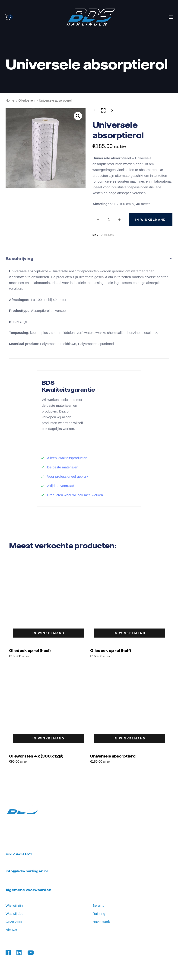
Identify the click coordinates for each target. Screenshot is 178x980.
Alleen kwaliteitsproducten (64, 458)
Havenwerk (101, 922)
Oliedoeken (26, 101)
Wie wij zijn (14, 905)
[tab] (89, 259)
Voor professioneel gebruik (64, 476)
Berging (99, 905)
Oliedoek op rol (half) (111, 650)
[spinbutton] (109, 220)
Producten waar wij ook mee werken (72, 495)
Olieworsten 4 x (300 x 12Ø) (36, 756)
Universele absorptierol (113, 756)
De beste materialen (59, 467)
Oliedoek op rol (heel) (30, 650)
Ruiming (99, 914)
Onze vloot (14, 922)
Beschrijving (19, 258)
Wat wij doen (15, 914)
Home (10, 101)
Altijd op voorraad (57, 486)
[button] (78, 116)
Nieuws (11, 930)
